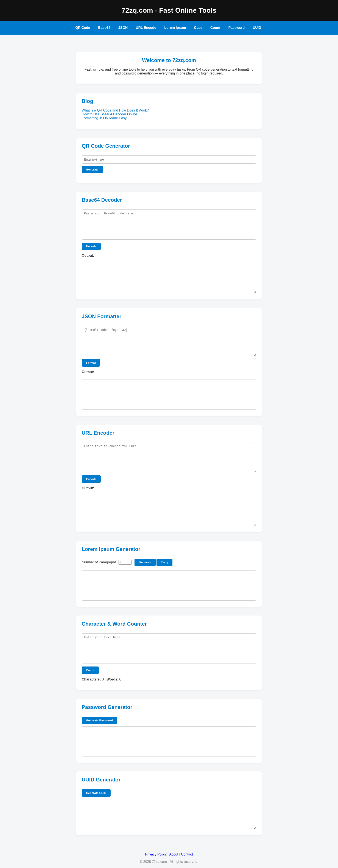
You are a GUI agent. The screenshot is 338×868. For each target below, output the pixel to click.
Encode (91, 479)
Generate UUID (96, 793)
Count (215, 28)
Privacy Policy (156, 854)
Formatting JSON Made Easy (104, 118)
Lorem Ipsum (175, 28)
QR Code (83, 28)
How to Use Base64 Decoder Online (109, 114)
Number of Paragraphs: (100, 562)
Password (236, 28)
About (174, 854)
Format (91, 363)
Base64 (104, 28)
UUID (257, 28)
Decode (91, 246)
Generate (92, 170)
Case (198, 28)
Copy (164, 562)
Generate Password (99, 720)
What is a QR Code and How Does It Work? (115, 110)
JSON (123, 28)
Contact (187, 854)
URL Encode (146, 28)
